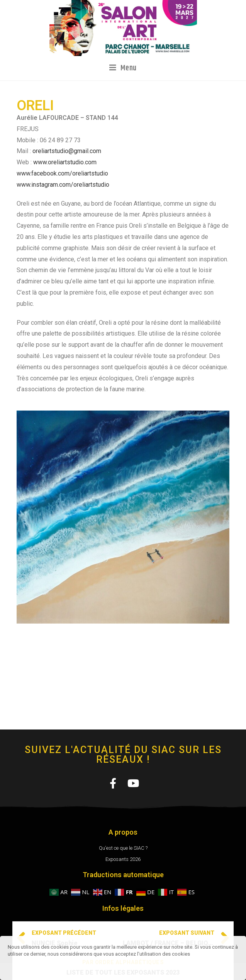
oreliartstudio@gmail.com (67, 151)
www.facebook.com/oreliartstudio (62, 173)
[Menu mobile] (123, 68)
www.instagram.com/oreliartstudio (63, 185)
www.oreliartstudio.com (65, 162)
